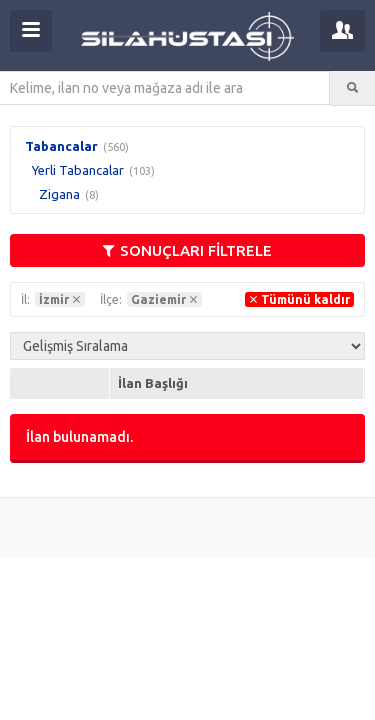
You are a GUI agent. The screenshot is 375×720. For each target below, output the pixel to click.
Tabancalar (61, 146)
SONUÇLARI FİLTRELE (187, 250)
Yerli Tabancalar (78, 170)
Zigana (59, 194)
